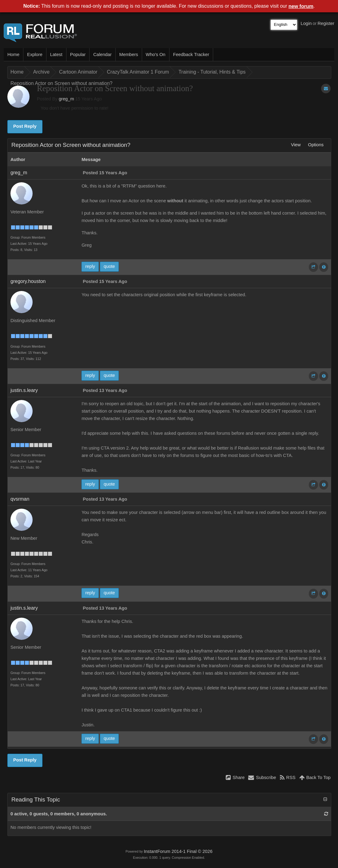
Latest (56, 55)
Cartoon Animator (78, 72)
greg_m (66, 99)
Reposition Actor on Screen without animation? (62, 83)
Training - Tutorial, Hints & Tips (212, 72)
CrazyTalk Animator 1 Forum (138, 72)
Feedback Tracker (191, 55)
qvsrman (20, 499)
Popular (78, 55)
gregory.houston (28, 281)
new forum (301, 6)
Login (306, 23)
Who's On (156, 55)
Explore (35, 55)
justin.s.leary (24, 390)
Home (13, 55)
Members (129, 55)
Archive (41, 72)
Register (326, 23)
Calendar (102, 55)
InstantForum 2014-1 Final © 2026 (178, 851)
